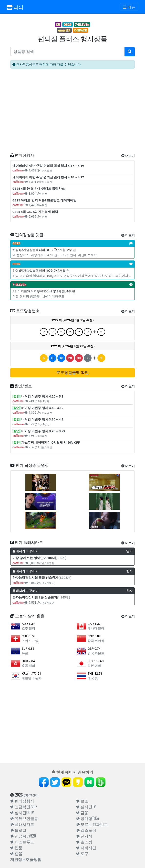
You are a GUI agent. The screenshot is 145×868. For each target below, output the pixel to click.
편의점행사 (22, 801)
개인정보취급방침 (26, 859)
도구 (82, 853)
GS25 (68, 25)
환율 (16, 853)
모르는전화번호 (92, 824)
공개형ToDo (88, 818)
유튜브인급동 (24, 818)
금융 (82, 812)
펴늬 (15, 7)
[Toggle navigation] (129, 7)
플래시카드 (22, 824)
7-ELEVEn (82, 25)
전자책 (84, 836)
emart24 (64, 30)
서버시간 (86, 848)
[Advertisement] (72, 112)
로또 (82, 801)
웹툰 (16, 848)
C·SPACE (80, 30)
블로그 (18, 830)
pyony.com (31, 795)
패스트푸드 (22, 842)
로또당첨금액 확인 (72, 373)
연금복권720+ (24, 807)
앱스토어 (86, 830)
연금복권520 (23, 836)
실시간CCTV (22, 812)
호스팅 (84, 842)
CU (58, 25)
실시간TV (86, 807)
